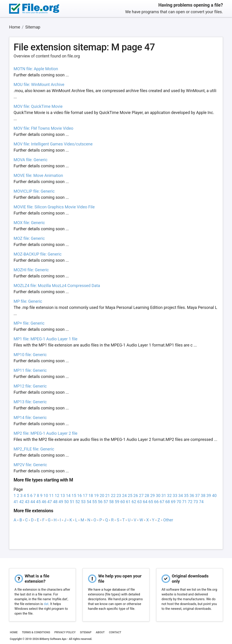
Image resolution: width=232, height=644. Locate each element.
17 (85, 495)
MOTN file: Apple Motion (36, 69)
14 (68, 495)
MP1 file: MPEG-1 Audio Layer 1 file (46, 339)
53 (83, 502)
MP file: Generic (28, 301)
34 (181, 495)
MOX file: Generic (29, 223)
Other (168, 520)
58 (111, 502)
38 (203, 495)
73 (196, 502)
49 (61, 502)
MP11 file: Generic (30, 370)
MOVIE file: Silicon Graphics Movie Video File (54, 207)
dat (46, 604)
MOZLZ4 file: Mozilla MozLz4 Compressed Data (57, 286)
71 (184, 502)
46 (44, 502)
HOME (14, 632)
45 (38, 502)
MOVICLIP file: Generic (34, 191)
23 (119, 495)
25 (130, 495)
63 (139, 502)
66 (156, 502)
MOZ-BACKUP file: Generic (38, 254)
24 (124, 495)
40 (214, 495)
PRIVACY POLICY (65, 632)
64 (145, 502)
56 (100, 502)
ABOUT (100, 632)
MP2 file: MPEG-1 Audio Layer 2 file (46, 433)
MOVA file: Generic (31, 160)
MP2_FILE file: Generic (34, 449)
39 (209, 495)
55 (95, 502)
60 (123, 502)
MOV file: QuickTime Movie (38, 106)
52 (78, 502)
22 (113, 495)
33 (175, 495)
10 (46, 495)
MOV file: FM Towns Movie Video (43, 128)
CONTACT (115, 632)
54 (89, 502)
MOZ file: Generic (29, 238)
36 (192, 495)
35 (186, 495)
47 (50, 502)
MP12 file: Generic (30, 386)
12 (57, 495)
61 (128, 502)
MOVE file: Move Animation (38, 175)
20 (102, 495)
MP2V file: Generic (30, 465)
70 (179, 502)
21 (108, 495)
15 (74, 495)
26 (136, 495)
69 (173, 502)
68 (168, 502)
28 (147, 495)
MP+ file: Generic (29, 323)
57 (106, 502)
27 (141, 495)
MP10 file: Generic (30, 355)
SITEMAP (86, 632)
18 (91, 495)
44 (33, 502)
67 (162, 502)
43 (27, 502)
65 (151, 502)
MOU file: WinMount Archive (39, 84)
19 (96, 495)
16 (79, 495)
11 (51, 495)
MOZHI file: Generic (31, 270)
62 (134, 502)
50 (66, 502)
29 (152, 495)
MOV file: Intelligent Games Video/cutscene (53, 144)
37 (197, 495)
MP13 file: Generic (30, 402)
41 (16, 502)
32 (169, 495)
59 (117, 502)
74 (201, 502)
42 (21, 502)
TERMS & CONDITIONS (36, 632)
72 (190, 502)
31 (164, 495)
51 (72, 502)
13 (63, 495)
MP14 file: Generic (30, 418)
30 (158, 495)
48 (55, 502)
